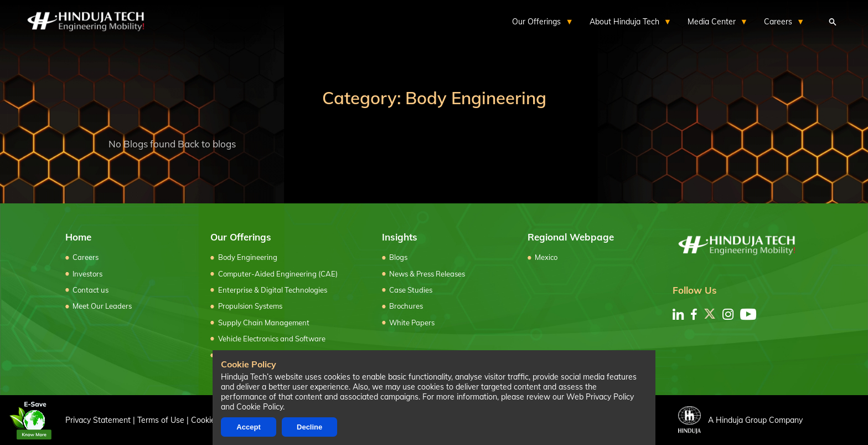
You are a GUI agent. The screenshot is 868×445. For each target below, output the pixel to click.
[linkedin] (678, 314)
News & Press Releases (427, 274)
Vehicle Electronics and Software (272, 339)
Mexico (546, 257)
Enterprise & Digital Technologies (273, 290)
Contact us (91, 290)
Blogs (398, 257)
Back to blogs (207, 144)
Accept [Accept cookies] (248, 427)
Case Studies (411, 290)
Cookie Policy (260, 407)
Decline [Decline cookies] (309, 427)
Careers (86, 257)
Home (78, 237)
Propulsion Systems (250, 306)
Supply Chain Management (264, 323)
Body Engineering (248, 257)
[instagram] (728, 314)
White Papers (412, 323)
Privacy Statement (98, 420)
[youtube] (748, 314)
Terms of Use (161, 420)
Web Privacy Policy (600, 397)
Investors (87, 274)
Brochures (406, 306)
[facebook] (694, 314)
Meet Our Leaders (102, 306)
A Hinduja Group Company (740, 420)
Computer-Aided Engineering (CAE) (278, 274)
